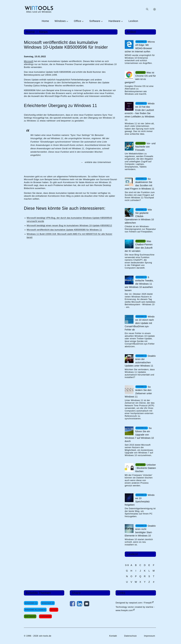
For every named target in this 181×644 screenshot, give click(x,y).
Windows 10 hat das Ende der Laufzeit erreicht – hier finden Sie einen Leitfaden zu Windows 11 (140, 112)
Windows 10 (48, 603)
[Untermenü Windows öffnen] (67, 21)
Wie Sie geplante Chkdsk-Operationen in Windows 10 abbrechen (139, 216)
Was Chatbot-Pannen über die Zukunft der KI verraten (139, 246)
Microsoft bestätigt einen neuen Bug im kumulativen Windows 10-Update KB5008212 (69, 226)
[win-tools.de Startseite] (39, 9)
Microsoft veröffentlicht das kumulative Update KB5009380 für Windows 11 (64, 230)
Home (45, 21)
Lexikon (133, 21)
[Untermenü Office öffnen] (82, 21)
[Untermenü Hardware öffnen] (122, 21)
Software (95, 21)
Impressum (150, 636)
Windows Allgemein (35, 610)
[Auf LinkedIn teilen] (80, 604)
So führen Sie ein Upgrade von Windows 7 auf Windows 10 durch (139, 435)
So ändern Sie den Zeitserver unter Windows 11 (138, 392)
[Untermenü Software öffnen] (102, 21)
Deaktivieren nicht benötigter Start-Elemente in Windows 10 (140, 531)
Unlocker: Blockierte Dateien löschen (146, 468)
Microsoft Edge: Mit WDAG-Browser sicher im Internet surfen (140, 47)
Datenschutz (130, 636)
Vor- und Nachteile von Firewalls (145, 147)
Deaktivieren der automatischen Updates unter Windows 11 (140, 361)
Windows (60, 21)
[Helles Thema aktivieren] (155, 9)
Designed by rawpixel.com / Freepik (134, 603)
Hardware (114, 21)
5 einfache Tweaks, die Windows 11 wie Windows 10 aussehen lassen (139, 284)
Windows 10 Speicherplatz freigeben (140, 500)
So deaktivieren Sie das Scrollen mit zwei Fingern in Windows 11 (140, 184)
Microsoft (29, 61)
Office (77, 21)
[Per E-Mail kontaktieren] (87, 604)
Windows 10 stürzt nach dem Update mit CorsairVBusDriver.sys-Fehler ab (140, 323)
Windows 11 (31, 603)
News (43, 32)
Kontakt (113, 636)
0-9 (127, 565)
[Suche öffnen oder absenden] (147, 9)
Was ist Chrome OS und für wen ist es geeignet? (140, 77)
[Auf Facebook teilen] (72, 604)
